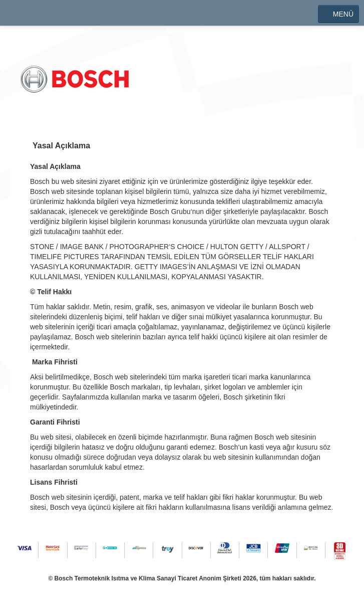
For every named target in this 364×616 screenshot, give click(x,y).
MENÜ (338, 14)
